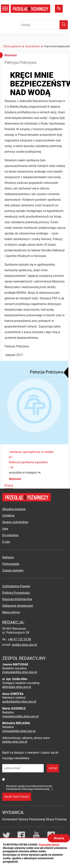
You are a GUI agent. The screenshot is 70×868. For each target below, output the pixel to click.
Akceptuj (59, 838)
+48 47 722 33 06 (19, 639)
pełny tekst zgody (17, 797)
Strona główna (12, 46)
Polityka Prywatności (16, 593)
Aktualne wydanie (14, 509)
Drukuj (9, 485)
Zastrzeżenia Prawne (16, 586)
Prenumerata (11, 564)
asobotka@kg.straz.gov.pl (19, 702)
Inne (5, 529)
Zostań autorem (13, 570)
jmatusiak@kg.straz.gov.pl (20, 672)
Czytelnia (8, 515)
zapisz (53, 768)
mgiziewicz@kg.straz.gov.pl (20, 716)
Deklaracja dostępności (18, 606)
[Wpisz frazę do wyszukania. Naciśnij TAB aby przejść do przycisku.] (43, 25)
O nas (6, 542)
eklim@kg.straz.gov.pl (17, 687)
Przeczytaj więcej (49, 845)
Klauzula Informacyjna (17, 599)
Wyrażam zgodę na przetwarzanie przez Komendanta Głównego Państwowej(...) (29, 787)
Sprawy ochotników (15, 522)
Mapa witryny (11, 612)
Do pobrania (10, 535)
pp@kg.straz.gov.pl (24, 645)
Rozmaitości (32, 46)
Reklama (8, 557)
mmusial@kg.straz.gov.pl (19, 731)
